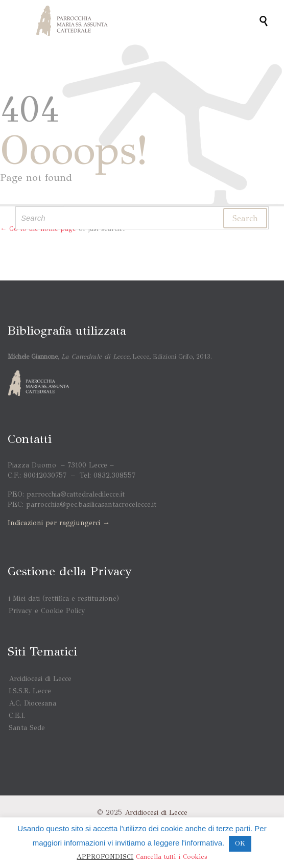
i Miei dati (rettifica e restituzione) (64, 599)
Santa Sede (27, 728)
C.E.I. (17, 715)
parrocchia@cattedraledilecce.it (76, 494)
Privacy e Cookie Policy (47, 611)
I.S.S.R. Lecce (30, 691)
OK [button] (240, 843)
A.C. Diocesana (32, 703)
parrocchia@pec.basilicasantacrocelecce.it (91, 505)
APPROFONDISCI (105, 857)
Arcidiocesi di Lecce (40, 679)
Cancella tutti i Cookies (172, 857)
